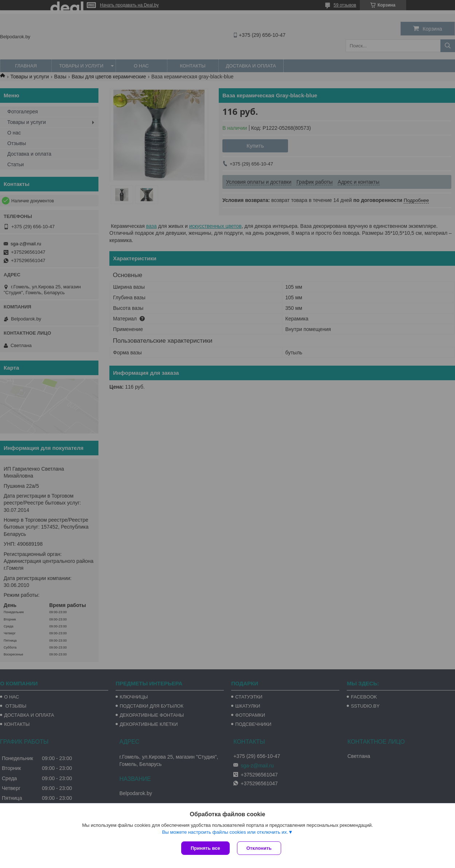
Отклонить (259, 848)
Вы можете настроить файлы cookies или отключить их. (225, 832)
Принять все (205, 848)
